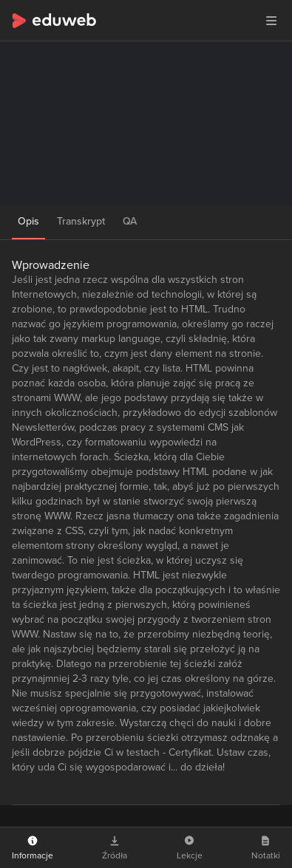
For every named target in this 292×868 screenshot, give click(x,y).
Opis (28, 221)
